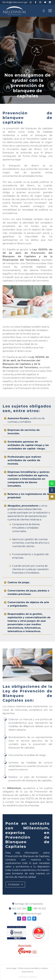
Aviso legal (11, 968)
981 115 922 (40, 909)
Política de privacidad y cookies (33, 968)
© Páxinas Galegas (28, 977)
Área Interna (27, 972)
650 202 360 (19, 909)
